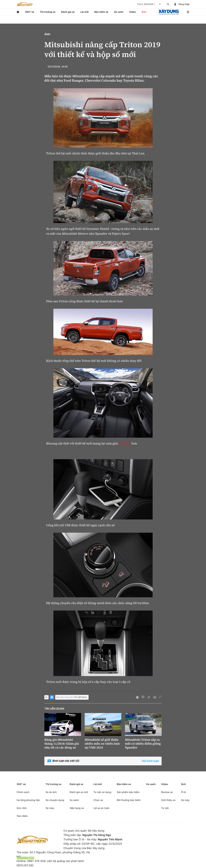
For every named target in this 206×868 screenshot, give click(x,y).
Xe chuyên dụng (55, 800)
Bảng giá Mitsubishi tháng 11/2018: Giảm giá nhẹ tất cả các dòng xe (62, 744)
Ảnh (144, 12)
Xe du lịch (51, 792)
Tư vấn (165, 808)
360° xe (30, 12)
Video (132, 12)
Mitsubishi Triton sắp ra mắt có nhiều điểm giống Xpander (143, 744)
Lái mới (84, 12)
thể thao (125, 443)
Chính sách (23, 792)
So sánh (74, 800)
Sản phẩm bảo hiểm (128, 792)
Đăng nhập (184, 4)
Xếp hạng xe (77, 808)
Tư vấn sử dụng (102, 792)
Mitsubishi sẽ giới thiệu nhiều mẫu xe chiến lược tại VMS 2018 (102, 744)
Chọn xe (98, 800)
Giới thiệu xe (168, 800)
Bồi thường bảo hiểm (129, 800)
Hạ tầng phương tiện (28, 800)
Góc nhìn (22, 808)
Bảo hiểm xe (101, 12)
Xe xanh (119, 12)
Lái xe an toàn (101, 808)
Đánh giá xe (68, 12)
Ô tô (183, 792)
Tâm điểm (22, 816)
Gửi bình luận (151, 761)
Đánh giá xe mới (79, 792)
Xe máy (50, 808)
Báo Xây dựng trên (72, 697)
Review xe (167, 792)
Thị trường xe (48, 12)
